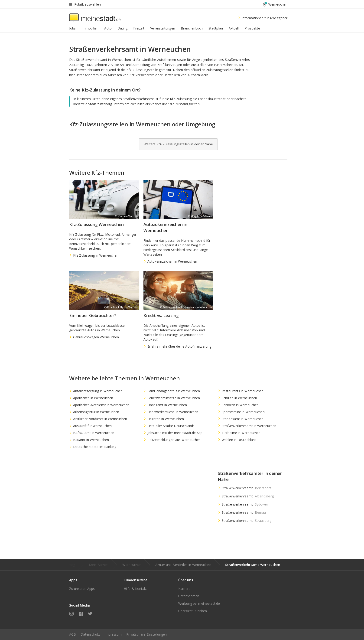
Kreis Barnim (99, 565)
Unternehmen (189, 596)
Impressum (113, 634)
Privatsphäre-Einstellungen (146, 634)
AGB (73, 634)
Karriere (184, 589)
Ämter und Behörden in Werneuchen (183, 565)
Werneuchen (132, 565)
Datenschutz (90, 634)
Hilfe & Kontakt (135, 589)
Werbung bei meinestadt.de (199, 603)
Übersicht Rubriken (193, 611)
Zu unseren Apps (82, 589)
